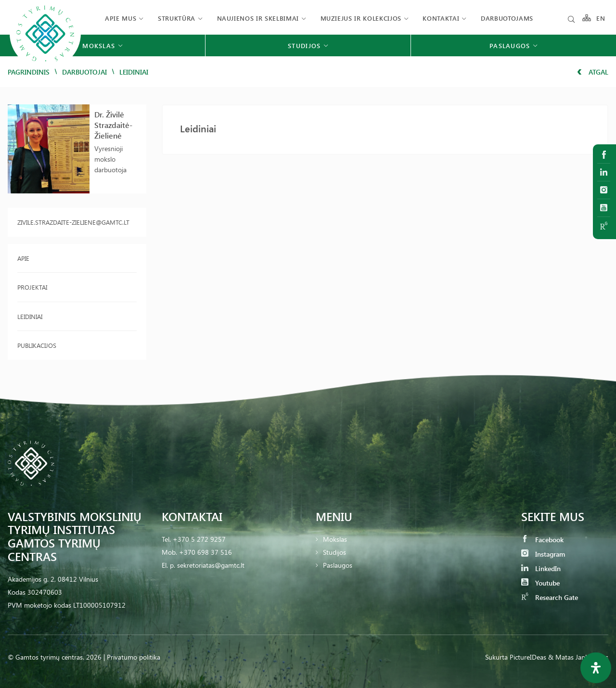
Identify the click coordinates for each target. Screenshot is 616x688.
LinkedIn (541, 568)
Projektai (32, 287)
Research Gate (550, 597)
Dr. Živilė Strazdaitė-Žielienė (113, 125)
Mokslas (335, 539)
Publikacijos (37, 345)
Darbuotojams (507, 18)
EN (601, 18)
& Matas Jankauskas (578, 657)
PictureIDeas (528, 657)
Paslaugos (338, 565)
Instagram (543, 554)
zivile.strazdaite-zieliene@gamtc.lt (73, 222)
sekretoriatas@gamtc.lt (211, 565)
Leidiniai (30, 316)
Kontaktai (441, 18)
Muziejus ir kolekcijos (361, 18)
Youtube (540, 583)
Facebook (542, 540)
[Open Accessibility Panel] (596, 668)
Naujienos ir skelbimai (258, 18)
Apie (23, 258)
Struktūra (177, 18)
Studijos (334, 552)
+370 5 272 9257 (199, 539)
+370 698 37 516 (205, 552)
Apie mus (121, 18)
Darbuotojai (84, 72)
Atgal (593, 72)
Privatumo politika (134, 657)
